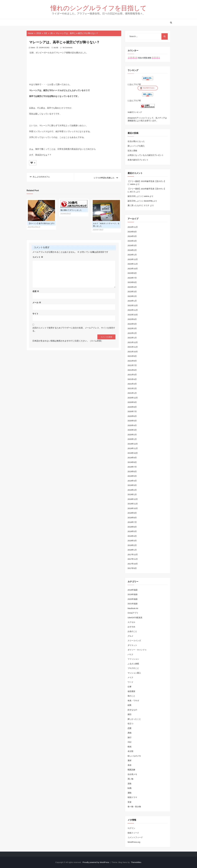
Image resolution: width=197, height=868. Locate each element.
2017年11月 (133, 559)
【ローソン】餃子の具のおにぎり (41, 222)
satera (33, 48)
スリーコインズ (134, 641)
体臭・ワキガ (133, 701)
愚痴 (130, 733)
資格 (130, 784)
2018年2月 (132, 545)
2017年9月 (132, 568)
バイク (130, 654)
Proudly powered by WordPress (96, 862)
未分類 (56, 48)
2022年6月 (132, 319)
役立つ (130, 724)
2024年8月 (132, 232)
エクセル (131, 622)
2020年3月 (132, 430)
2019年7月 (132, 467)
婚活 (130, 714)
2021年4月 (132, 379)
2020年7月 (132, 411)
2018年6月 (132, 527)
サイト (35, 313)
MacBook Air (133, 608)
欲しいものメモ (134, 756)
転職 (130, 788)
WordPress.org (134, 842)
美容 (130, 765)
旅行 (130, 737)
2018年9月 (132, 513)
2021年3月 (132, 384)
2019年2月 (132, 490)
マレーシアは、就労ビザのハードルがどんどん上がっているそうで (59, 90)
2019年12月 (133, 444)
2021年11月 (133, 347)
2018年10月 (133, 508)
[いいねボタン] (32, 163)
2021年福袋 (133, 604)
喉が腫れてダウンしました (71, 209)
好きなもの (132, 710)
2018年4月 (132, 536)
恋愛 (130, 728)
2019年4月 (132, 481)
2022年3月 (132, 328)
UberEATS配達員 (135, 618)
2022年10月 (133, 315)
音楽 (130, 802)
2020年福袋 (133, 599)
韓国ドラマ (132, 797)
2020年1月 (132, 439)
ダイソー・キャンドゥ (137, 650)
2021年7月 (132, 365)
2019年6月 (132, 471)
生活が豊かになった (136, 141)
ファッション (133, 659)
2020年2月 (132, 435)
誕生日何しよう (134, 196)
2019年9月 (132, 458)
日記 (130, 742)
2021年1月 (132, 393)
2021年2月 (132, 388)
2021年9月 (132, 356)
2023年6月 (132, 282)
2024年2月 (132, 250)
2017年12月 (133, 554)
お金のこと (132, 631)
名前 (36, 290)
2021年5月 (132, 375)
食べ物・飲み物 (134, 807)
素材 (130, 760)
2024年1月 (132, 255)
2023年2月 (132, 296)
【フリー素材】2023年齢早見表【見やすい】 (147, 181)
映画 (130, 747)
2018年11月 (133, 504)
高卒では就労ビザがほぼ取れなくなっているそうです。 (54, 96)
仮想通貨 (131, 691)
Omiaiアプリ (133, 613)
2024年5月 (132, 236)
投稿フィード (133, 833)
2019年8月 (132, 462)
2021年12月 (133, 342)
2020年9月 (132, 402)
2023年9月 (132, 273)
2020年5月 (132, 421)
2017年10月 (133, 564)
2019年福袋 (133, 594)
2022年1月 (132, 338)
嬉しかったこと (134, 719)
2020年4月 (132, 425)
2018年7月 (132, 522)
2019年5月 (132, 476)
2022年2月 (132, 333)
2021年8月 (132, 361)
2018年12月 (133, 499)
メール (37, 301)
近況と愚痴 (132, 151)
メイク (130, 677)
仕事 (130, 687)
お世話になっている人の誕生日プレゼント (146, 155)
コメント (38, 256)
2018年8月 (132, 518)
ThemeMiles (136, 862)
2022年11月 (133, 310)
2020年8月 (132, 407)
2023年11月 (133, 264)
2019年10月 (133, 453)
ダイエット (132, 645)
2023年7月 (132, 278)
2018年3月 (132, 541)
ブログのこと (133, 668)
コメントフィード (135, 837)
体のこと (131, 696)
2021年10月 (133, 352)
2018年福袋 (133, 590)
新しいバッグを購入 (136, 146)
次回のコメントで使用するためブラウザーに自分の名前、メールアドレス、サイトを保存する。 (74, 328)
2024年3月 (132, 245)
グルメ (130, 636)
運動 (130, 793)
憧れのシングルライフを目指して (99, 8)
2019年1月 (132, 494)
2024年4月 (132, 241)
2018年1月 (132, 550)
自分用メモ (132, 774)
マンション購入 (134, 673)
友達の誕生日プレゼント (138, 160)
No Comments (68, 48)
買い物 (130, 779)
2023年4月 (132, 287)
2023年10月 (133, 269)
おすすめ (131, 627)
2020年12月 (133, 398)
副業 (130, 705)
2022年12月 (133, 305)
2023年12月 (133, 259)
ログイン (131, 828)
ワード (130, 682)
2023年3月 (132, 292)
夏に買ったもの (134, 205)
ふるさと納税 (133, 664)
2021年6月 (132, 370)
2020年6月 (132, 416)
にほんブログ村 (134, 84)
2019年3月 (132, 485)
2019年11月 (133, 448)
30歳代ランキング (135, 112)
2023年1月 (132, 301)
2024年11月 (133, 227)
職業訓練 (131, 770)
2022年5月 (132, 324)
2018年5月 (132, 531)
